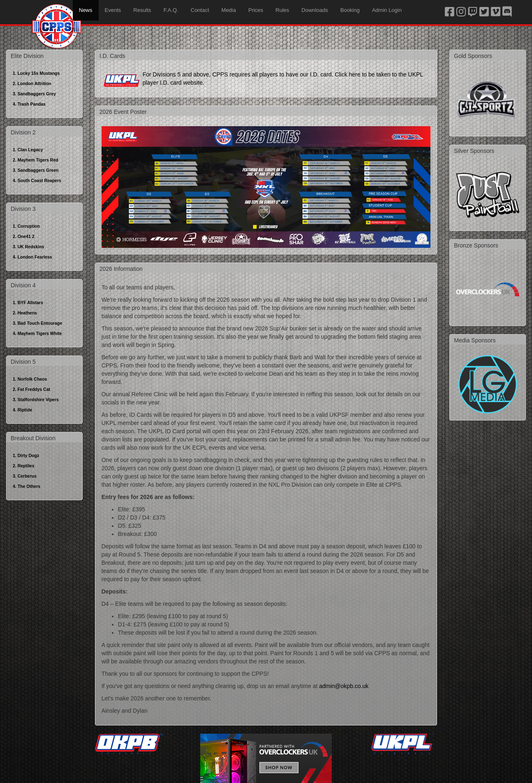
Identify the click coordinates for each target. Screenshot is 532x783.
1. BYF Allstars (28, 303)
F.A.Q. (171, 10)
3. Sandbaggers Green (36, 170)
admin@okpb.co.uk (344, 686)
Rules (282, 10)
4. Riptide (22, 410)
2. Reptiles (24, 466)
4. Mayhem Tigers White (37, 333)
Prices (256, 10)
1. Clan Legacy (28, 150)
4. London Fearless (32, 257)
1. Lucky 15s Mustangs (36, 73)
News (86, 10)
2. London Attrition (32, 83)
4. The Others (27, 486)
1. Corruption (26, 226)
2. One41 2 (24, 236)
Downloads (315, 10)
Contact (200, 10)
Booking (350, 10)
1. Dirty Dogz (26, 455)
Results (142, 10)
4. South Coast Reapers (37, 180)
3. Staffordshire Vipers (36, 400)
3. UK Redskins (28, 247)
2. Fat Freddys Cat (31, 389)
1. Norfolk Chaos (30, 379)
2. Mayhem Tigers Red (36, 160)
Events (113, 10)
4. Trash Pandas (29, 104)
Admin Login (387, 10)
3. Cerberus (25, 476)
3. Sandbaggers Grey (34, 94)
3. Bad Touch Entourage (37, 323)
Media (229, 10)
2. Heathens (25, 313)
